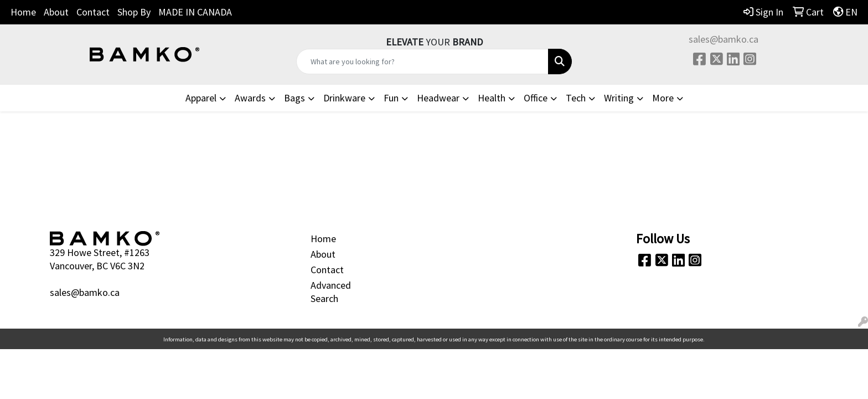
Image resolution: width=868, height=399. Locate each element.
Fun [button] (391, 98)
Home (23, 12)
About (56, 12)
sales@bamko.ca (724, 39)
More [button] (663, 98)
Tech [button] (576, 98)
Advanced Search (331, 292)
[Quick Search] (423, 62)
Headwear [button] (438, 98)
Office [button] (536, 98)
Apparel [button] (201, 98)
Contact (93, 12)
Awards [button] (250, 98)
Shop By (134, 12)
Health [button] (492, 98)
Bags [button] (294, 98)
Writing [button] (619, 98)
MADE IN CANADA (195, 12)
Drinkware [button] (344, 98)
